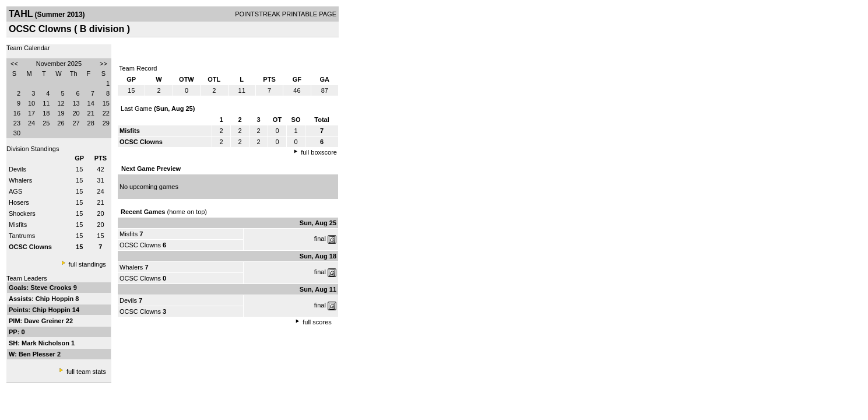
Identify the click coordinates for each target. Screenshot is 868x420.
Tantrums (22, 236)
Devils (17, 169)
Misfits (18, 225)
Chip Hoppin (55, 299)
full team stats (86, 372)
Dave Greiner (45, 321)
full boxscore (319, 152)
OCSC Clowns (140, 245)
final (320, 239)
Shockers (22, 213)
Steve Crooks (52, 288)
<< (14, 64)
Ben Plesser (38, 354)
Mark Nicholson (46, 343)
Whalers (20, 180)
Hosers (19, 202)
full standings (87, 264)
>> (103, 64)
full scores (317, 322)
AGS (15, 191)
